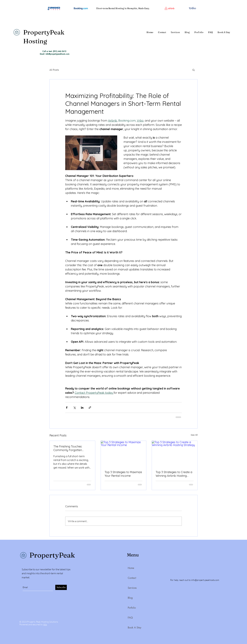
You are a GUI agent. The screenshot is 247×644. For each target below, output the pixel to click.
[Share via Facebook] (67, 408)
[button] (194, 70)
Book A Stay (135, 628)
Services (132, 588)
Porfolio (132, 608)
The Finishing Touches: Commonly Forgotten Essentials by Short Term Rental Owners (69, 448)
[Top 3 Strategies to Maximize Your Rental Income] (124, 454)
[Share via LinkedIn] (82, 408)
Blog (130, 598)
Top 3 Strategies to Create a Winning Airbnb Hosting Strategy (174, 474)
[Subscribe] (61, 587)
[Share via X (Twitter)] (74, 408)
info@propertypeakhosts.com (205, 580)
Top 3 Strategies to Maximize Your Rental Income (123, 474)
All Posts (54, 70)
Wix (45, 624)
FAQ (130, 618)
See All (194, 435)
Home (131, 568)
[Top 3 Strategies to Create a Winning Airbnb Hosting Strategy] (175, 454)
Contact (132, 578)
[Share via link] (90, 408)
